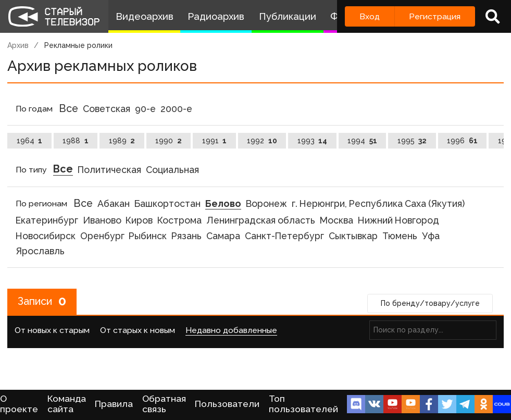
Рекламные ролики (78, 45)
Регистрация (435, 16)
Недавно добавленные (231, 330)
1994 (362, 141)
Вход (370, 16)
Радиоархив (216, 16)
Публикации (288, 16)
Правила (114, 404)
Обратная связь (164, 404)
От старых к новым (138, 330)
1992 (262, 141)
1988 (76, 141)
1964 (30, 141)
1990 (169, 141)
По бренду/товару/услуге (430, 304)
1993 (313, 141)
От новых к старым (52, 330)
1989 (122, 141)
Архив (18, 45)
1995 (412, 141)
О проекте (19, 404)
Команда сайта (67, 404)
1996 (462, 141)
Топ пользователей (303, 404)
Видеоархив (145, 16)
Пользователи (227, 404)
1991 (215, 141)
